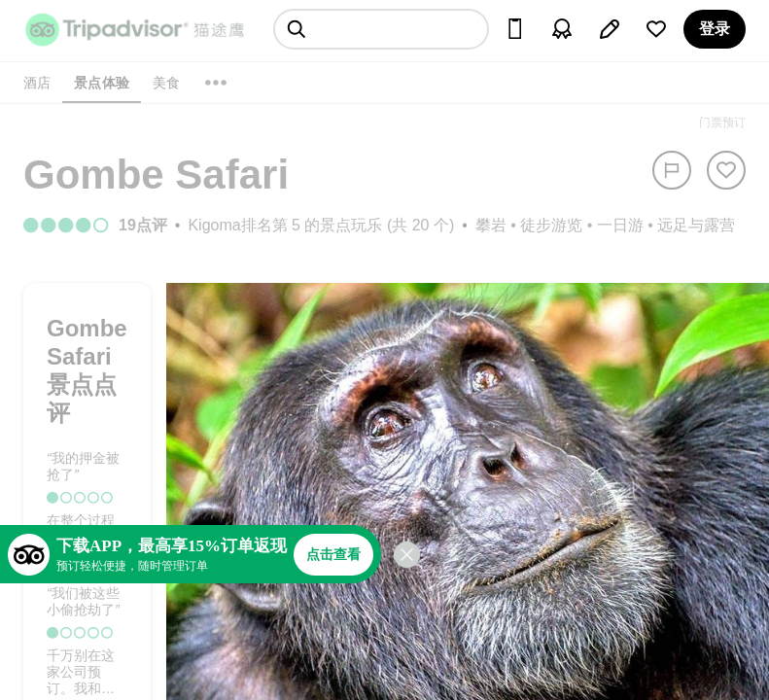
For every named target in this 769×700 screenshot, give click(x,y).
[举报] (672, 170)
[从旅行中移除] (726, 170)
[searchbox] (381, 29)
